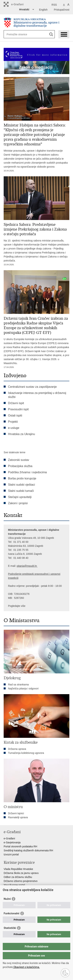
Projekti (13, 422)
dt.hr (34, 566)
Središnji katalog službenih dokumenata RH (28, 850)
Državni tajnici (16, 813)
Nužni (7, 899)
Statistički (10, 928)
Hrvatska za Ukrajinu (22, 434)
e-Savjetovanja (12, 842)
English (43, 10)
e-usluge (14, 428)
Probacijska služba (20, 466)
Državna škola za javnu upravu (21, 873)
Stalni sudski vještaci (22, 485)
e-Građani (9, 838)
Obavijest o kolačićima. (26, 967)
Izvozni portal (11, 854)
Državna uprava (17, 749)
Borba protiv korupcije (22, 478)
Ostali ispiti (15, 415)
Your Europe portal (14, 885)
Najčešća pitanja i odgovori (23, 689)
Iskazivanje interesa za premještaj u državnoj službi (37, 395)
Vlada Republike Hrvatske (18, 869)
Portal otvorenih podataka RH (20, 846)
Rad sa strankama (18, 685)
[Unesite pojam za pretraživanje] (20, 34)
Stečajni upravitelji (20, 497)
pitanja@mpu (24, 566)
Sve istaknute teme (15, 452)
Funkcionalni (11, 913)
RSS (54, 5)
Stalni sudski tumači (21, 491)
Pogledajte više (17, 606)
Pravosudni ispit (18, 409)
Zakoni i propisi (18, 503)
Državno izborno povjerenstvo (21, 881)
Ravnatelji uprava (18, 817)
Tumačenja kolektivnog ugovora (26, 753)
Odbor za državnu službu (18, 877)
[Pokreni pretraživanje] (51, 34)
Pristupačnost (62, 10)
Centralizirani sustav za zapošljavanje (32, 387)
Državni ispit (16, 403)
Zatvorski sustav (19, 460)
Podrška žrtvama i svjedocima (27, 472)
